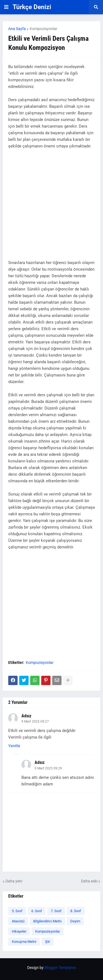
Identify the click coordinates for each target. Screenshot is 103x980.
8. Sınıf (76, 911)
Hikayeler (19, 931)
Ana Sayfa (17, 29)
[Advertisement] (51, 208)
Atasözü (18, 921)
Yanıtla (14, 746)
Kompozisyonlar (44, 29)
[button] (6, 7)
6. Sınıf (37, 911)
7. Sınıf (56, 911)
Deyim (75, 921)
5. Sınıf (17, 911)
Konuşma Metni (24, 942)
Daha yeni (14, 881)
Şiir (48, 942)
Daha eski (89, 881)
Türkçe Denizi (32, 7)
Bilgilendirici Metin (47, 921)
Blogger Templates (60, 968)
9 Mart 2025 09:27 (35, 721)
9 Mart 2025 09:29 (48, 768)
